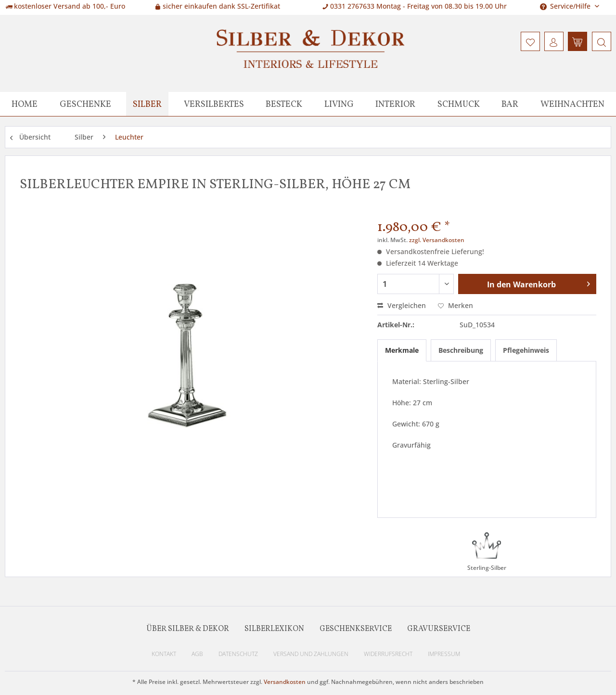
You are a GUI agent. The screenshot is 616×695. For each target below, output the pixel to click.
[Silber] (147, 104)
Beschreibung (461, 350)
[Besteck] (284, 104)
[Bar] (510, 104)
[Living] (339, 104)
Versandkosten (285, 682)
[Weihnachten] (572, 104)
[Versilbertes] (214, 104)
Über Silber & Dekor (188, 629)
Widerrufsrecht (388, 654)
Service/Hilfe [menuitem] (566, 6)
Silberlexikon (274, 629)
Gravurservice (439, 629)
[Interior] (395, 104)
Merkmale (402, 350)
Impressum (444, 654)
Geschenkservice (356, 629)
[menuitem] (600, 41)
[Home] (25, 104)
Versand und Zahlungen (311, 654)
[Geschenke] (85, 104)
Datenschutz (238, 654)
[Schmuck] (459, 104)
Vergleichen (402, 305)
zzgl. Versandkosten (437, 240)
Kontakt (164, 654)
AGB (197, 654)
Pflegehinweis (526, 350)
